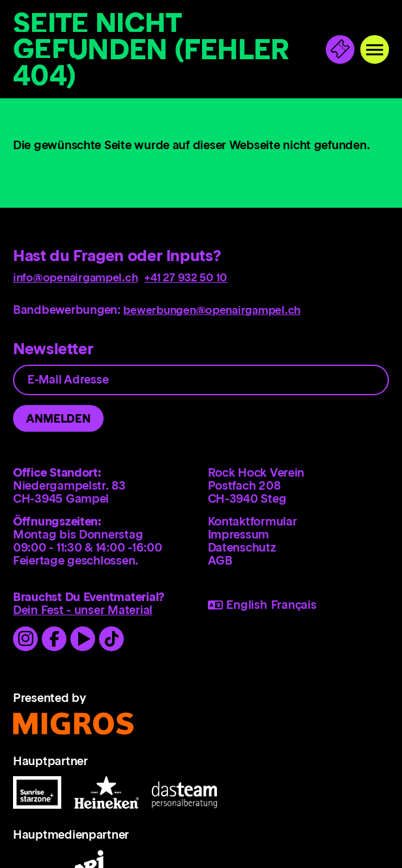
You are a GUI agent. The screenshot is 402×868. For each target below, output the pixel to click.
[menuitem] (299, 525)
